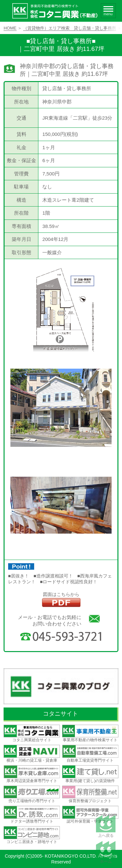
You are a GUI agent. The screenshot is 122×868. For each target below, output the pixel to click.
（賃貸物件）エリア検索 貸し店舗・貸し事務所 (70, 28)
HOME (10, 28)
